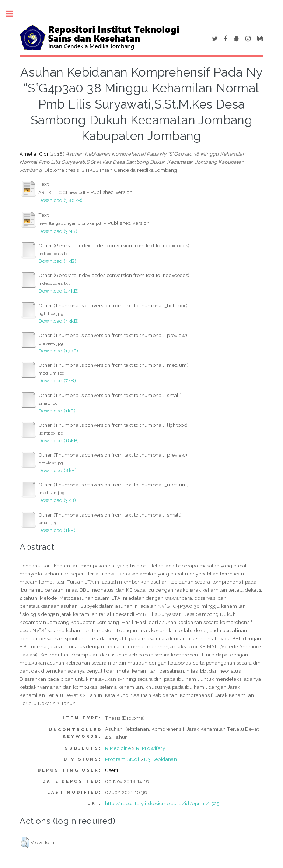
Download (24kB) (59, 291)
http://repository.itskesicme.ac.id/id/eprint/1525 (162, 803)
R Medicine (118, 748)
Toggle (13, 14)
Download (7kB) (57, 380)
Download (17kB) (58, 351)
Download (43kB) (59, 321)
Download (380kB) (60, 200)
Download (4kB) (57, 261)
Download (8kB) (57, 470)
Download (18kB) (59, 440)
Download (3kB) (57, 500)
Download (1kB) (57, 411)
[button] (25, 843)
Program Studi (122, 759)
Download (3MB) (58, 231)
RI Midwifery (151, 748)
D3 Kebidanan (160, 759)
